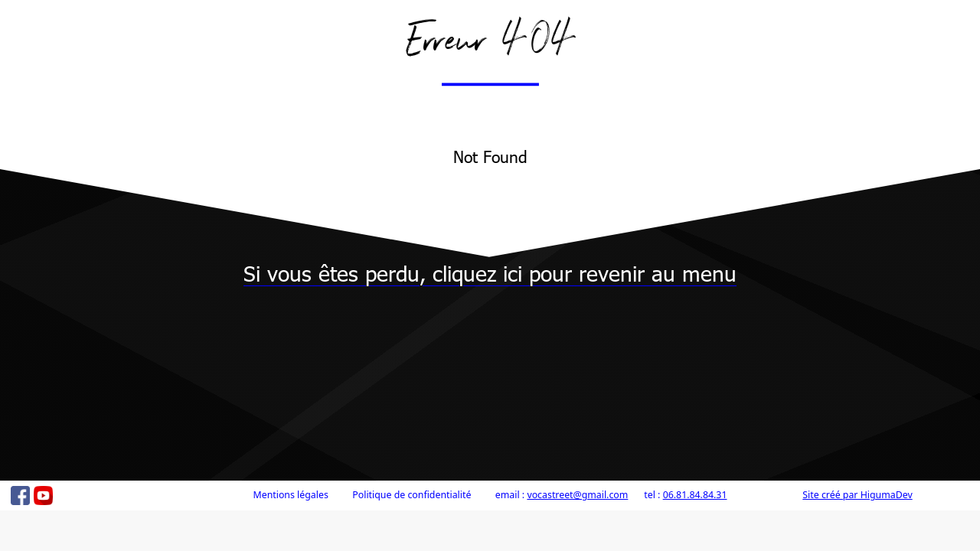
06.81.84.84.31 (695, 495)
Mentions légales (290, 495)
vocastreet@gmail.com (577, 495)
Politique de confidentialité (412, 495)
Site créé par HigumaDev (857, 495)
